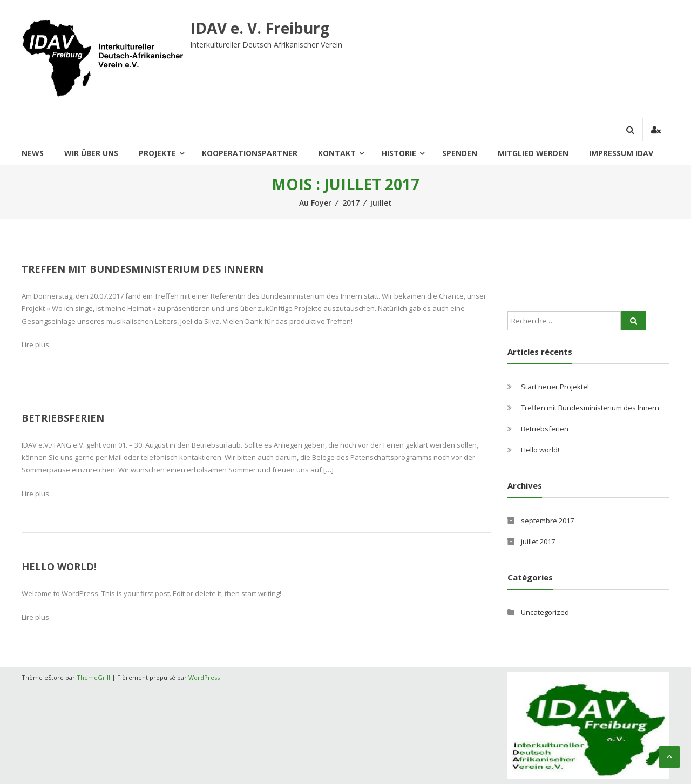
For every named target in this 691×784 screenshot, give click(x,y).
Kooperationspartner (250, 153)
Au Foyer (315, 203)
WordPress (204, 677)
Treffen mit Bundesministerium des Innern (143, 269)
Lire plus (35, 344)
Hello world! (59, 566)
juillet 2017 (538, 542)
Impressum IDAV (621, 153)
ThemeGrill (93, 677)
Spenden (460, 153)
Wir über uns (91, 153)
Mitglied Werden (533, 153)
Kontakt (337, 153)
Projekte (157, 153)
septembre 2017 (547, 521)
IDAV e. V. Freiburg (260, 28)
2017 (351, 203)
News (33, 153)
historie (399, 153)
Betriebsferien (63, 418)
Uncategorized (545, 612)
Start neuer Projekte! (555, 387)
